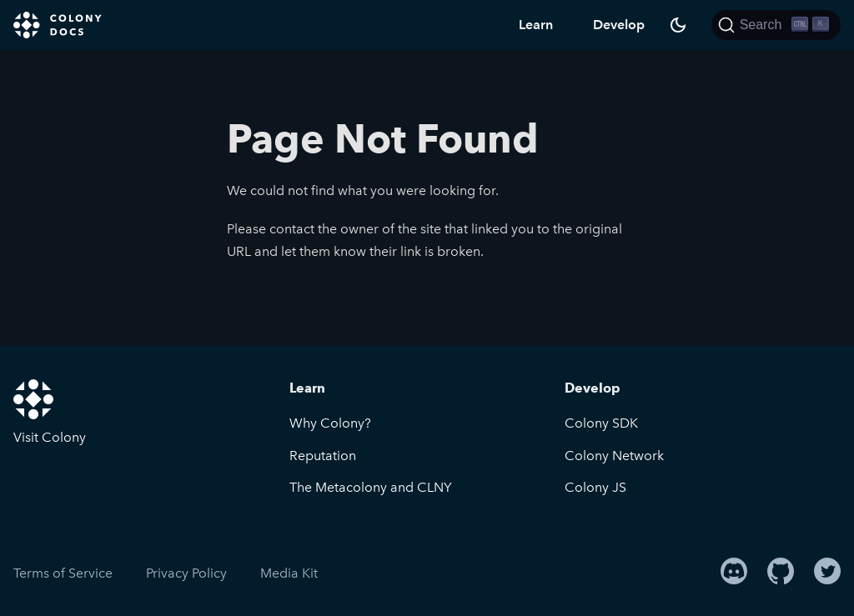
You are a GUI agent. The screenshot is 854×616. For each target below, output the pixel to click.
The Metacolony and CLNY (371, 487)
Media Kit (289, 573)
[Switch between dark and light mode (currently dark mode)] (678, 25)
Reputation (323, 456)
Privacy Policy (186, 573)
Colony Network (614, 456)
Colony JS (595, 487)
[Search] (776, 25)
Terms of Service (63, 573)
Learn (536, 25)
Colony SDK (601, 423)
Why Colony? (330, 423)
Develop (619, 25)
